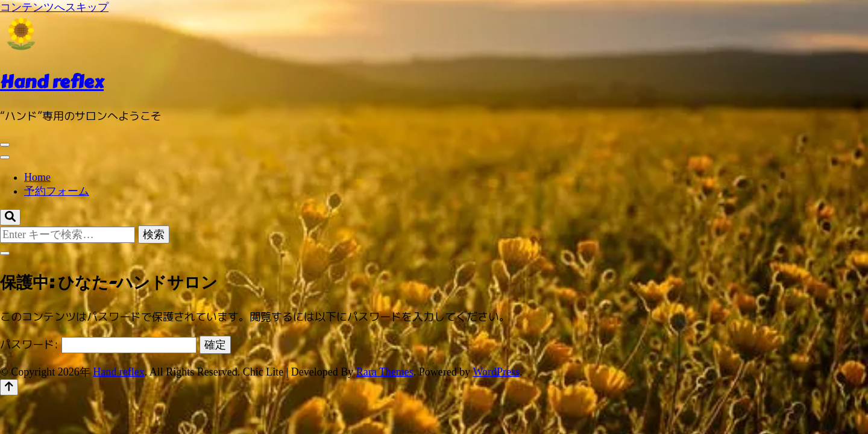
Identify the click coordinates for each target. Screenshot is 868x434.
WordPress (497, 372)
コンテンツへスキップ (54, 7)
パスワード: (98, 344)
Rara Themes (385, 372)
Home (37, 177)
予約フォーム (57, 191)
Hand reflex (52, 82)
